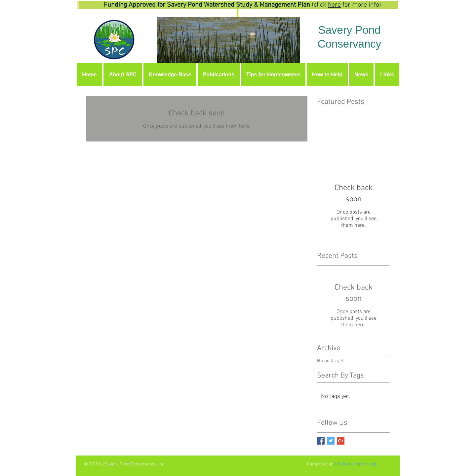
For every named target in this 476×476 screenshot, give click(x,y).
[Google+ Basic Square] (341, 441)
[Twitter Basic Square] (331, 441)
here (334, 5)
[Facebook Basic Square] (321, 441)
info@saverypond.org (356, 464)
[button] (170, 75)
